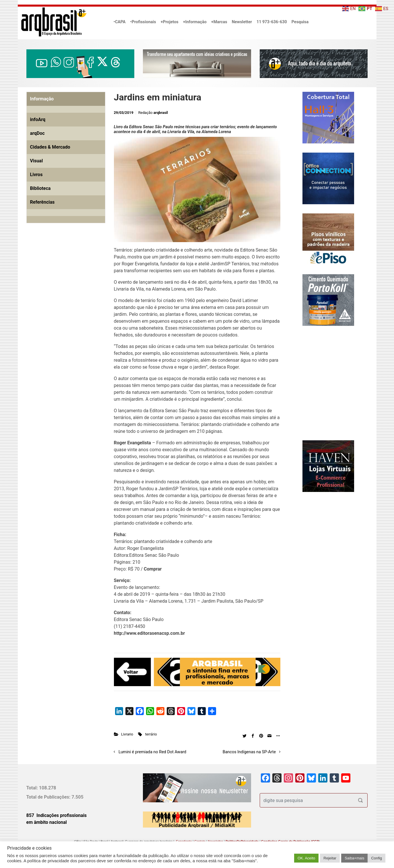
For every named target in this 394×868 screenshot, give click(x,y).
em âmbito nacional (47, 822)
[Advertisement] (62, 293)
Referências (42, 202)
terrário (151, 734)
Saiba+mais (354, 858)
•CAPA (120, 22)
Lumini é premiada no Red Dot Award (152, 752)
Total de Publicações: (49, 797)
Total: (33, 788)
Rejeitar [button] (330, 858)
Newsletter (242, 22)
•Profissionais (143, 22)
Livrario (127, 734)
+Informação (195, 22)
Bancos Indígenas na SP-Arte (249, 752)
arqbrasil (161, 113)
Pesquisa (300, 22)
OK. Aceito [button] (306, 858)
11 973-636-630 (272, 22)
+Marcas (219, 22)
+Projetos (170, 22)
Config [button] (376, 858)
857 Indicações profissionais (57, 815)
